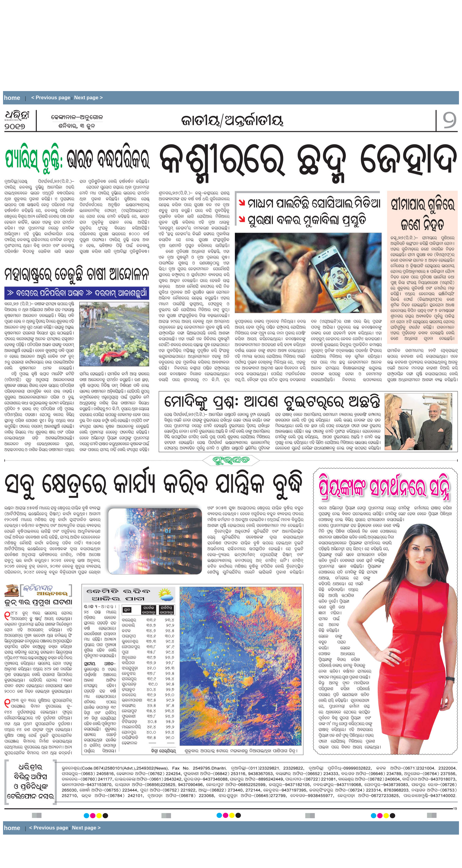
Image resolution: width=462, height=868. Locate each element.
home (12, 98)
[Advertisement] (114, 46)
